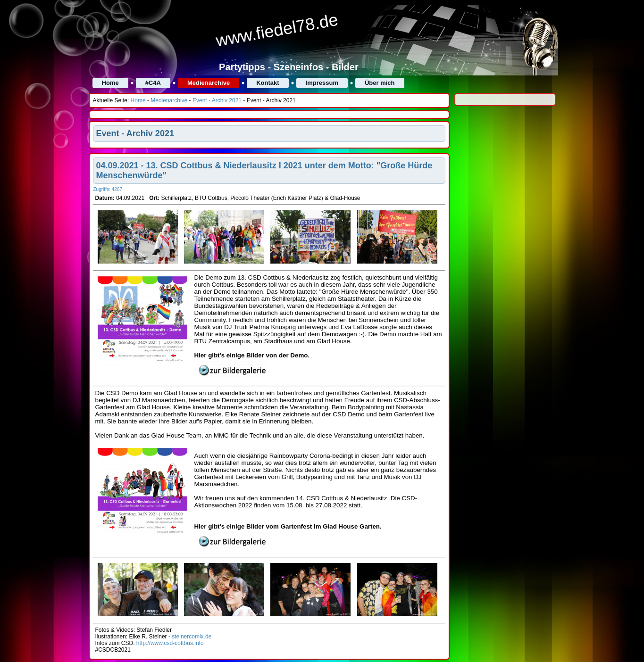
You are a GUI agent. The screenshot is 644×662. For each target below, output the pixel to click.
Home (110, 83)
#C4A (153, 83)
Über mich (380, 83)
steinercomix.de (192, 637)
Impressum (322, 83)
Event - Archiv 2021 (217, 100)
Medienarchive (209, 83)
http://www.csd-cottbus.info (170, 643)
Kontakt (268, 83)
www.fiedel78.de (277, 30)
